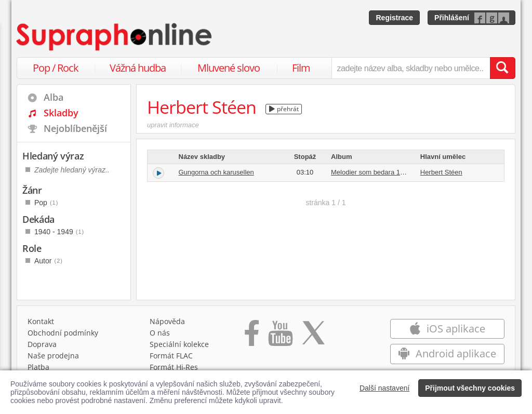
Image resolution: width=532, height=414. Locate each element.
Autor (49, 261)
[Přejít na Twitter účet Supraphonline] (313, 337)
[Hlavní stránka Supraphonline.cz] (115, 37)
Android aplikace (447, 353)
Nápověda (167, 321)
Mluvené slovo (229, 68)
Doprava (42, 344)
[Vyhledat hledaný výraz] (502, 68)
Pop (46, 203)
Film (301, 68)
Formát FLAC (171, 356)
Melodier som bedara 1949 (371, 172)
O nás (160, 333)
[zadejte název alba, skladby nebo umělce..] (411, 68)
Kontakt (41, 321)
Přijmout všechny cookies (470, 388)
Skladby (61, 113)
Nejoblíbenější (75, 128)
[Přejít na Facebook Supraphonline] (252, 337)
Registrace (394, 18)
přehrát (284, 109)
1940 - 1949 (59, 232)
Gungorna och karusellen (216, 172)
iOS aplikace (447, 329)
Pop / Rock (56, 68)
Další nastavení (385, 388)
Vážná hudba (138, 68)
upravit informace (173, 125)
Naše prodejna (53, 356)
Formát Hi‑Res (174, 367)
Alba (54, 97)
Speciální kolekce (179, 344)
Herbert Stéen (441, 172)
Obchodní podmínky (63, 333)
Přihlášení (452, 18)
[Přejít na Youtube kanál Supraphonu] (280, 337)
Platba (38, 367)
